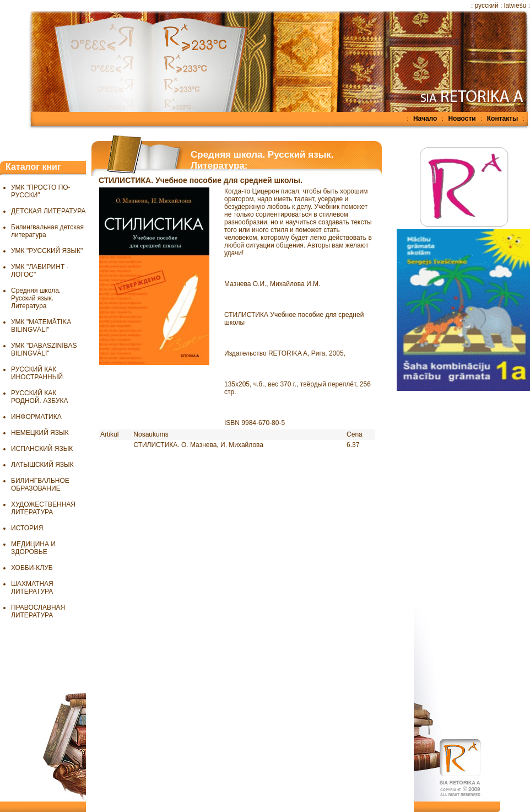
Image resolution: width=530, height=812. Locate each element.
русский (487, 6)
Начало (425, 119)
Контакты (503, 119)
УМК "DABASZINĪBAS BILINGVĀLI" (44, 349)
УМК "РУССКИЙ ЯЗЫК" (47, 251)
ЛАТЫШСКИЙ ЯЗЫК (42, 465)
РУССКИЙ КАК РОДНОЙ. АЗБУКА (40, 397)
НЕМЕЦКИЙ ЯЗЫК (40, 433)
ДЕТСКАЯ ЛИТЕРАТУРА (48, 211)
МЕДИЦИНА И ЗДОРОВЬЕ (33, 548)
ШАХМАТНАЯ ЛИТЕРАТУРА (32, 588)
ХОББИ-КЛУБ (32, 568)
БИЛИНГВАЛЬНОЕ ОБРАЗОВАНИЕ (40, 485)
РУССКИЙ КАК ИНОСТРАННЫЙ (37, 373)
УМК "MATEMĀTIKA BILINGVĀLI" (41, 326)
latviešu (515, 6)
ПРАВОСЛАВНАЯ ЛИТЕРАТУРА (38, 611)
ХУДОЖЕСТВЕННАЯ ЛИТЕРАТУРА (43, 508)
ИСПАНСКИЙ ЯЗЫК (42, 449)
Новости (462, 119)
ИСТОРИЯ (27, 528)
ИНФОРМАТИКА (36, 417)
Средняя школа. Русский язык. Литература (36, 298)
